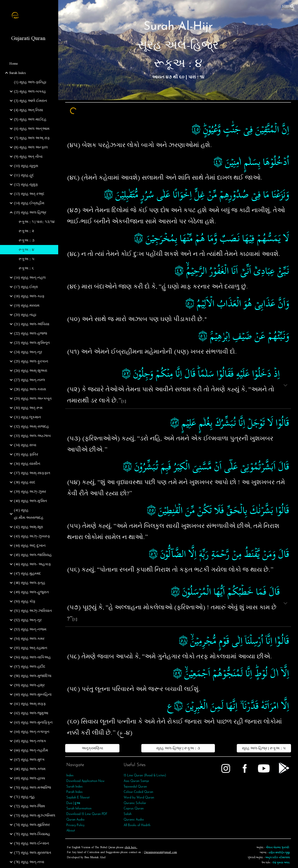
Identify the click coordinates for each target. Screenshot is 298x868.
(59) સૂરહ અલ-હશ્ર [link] (29, 685)
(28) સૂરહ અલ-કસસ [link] (30, 389)
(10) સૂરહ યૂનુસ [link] (26, 166)
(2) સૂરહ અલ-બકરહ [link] (30, 91)
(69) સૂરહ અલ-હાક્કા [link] (30, 778)
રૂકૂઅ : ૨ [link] (26, 231)
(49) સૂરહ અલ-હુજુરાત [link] (31, 592)
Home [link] (14, 64)
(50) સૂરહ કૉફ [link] (25, 601)
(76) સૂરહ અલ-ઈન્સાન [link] (32, 843)
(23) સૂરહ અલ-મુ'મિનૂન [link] (32, 343)
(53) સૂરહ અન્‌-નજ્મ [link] (30, 629)
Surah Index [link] (18, 73)
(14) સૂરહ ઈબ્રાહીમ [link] (29, 203)
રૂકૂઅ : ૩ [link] (27, 240)
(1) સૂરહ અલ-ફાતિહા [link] (30, 82)
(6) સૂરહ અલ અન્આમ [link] (32, 129)
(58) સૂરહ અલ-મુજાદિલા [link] (33, 676)
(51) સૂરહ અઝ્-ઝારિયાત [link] (33, 611)
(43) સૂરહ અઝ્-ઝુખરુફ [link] (32, 536)
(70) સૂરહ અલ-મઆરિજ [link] (32, 788)
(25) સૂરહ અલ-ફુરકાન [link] (31, 361)
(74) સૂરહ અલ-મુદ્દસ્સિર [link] (32, 825)
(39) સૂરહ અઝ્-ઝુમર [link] (30, 492)
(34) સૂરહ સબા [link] (25, 445)
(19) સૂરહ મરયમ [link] (27, 305)
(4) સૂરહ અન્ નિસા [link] (29, 110)
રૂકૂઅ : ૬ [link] (26, 268)
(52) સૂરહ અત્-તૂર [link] (28, 620)
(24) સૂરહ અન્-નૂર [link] (28, 352)
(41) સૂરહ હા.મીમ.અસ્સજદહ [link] (29, 514)
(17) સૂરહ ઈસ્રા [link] (26, 287)
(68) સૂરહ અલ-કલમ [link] (30, 769)
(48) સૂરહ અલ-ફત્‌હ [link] (30, 583)
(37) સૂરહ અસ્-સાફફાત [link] (32, 473)
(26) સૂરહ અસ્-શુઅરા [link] (31, 371)
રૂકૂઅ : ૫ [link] (27, 259)
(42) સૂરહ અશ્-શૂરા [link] (29, 527)
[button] (292, 7)
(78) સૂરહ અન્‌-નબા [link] (29, 862)
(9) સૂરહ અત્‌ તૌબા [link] (28, 157)
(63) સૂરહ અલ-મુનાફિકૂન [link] (33, 722)
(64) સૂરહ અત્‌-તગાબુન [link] (32, 732)
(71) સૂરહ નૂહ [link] (24, 797)
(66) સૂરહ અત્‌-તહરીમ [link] (31, 750)
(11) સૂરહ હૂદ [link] (24, 175)
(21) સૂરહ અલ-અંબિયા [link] (32, 324)
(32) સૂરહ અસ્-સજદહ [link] (31, 426)
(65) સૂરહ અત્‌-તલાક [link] (30, 741)
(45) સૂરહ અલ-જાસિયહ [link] (33, 555)
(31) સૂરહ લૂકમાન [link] (27, 417)
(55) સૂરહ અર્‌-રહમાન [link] (31, 648)
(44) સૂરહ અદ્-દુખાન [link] (30, 546)
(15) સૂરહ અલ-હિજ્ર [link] (30, 212)
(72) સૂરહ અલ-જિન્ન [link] (29, 806)
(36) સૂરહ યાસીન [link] (27, 464)
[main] (178, 50)
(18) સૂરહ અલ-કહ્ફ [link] (29, 296)
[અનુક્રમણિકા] (92, 748)
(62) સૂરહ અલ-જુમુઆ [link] (31, 713)
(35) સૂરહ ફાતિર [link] (26, 454)
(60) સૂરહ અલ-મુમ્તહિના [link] (33, 694)
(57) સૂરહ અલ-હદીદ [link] (30, 667)
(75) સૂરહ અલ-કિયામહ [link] (32, 834)
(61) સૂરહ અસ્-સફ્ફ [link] (30, 704)
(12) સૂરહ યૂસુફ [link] (26, 184)
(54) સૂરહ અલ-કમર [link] (29, 639)
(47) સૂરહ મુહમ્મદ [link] (27, 573)
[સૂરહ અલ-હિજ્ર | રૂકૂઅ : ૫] (264, 748)
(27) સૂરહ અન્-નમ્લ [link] (29, 380)
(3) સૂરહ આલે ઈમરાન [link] (30, 101)
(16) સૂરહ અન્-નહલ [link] (30, 278)
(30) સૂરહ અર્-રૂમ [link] (28, 408)
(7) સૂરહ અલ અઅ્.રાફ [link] (32, 138)
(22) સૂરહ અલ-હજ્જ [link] (30, 333)
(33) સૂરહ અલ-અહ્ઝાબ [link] (32, 436)
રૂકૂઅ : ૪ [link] (26, 250)
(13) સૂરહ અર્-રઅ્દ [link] (29, 194)
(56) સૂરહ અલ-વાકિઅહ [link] (32, 657)
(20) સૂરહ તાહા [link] (25, 315)
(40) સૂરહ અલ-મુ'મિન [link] (30, 501)
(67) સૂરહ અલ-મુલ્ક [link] (29, 760)
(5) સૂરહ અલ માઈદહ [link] (30, 119)
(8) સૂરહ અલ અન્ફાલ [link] (31, 147)
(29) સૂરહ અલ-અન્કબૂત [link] (33, 399)
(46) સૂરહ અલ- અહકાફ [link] (32, 564)
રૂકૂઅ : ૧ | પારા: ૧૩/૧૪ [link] (37, 222)
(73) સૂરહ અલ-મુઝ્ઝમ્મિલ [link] (35, 815)
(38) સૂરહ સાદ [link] (25, 482)
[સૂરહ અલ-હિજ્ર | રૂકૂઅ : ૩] (178, 748)
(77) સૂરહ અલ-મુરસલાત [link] (33, 853)
